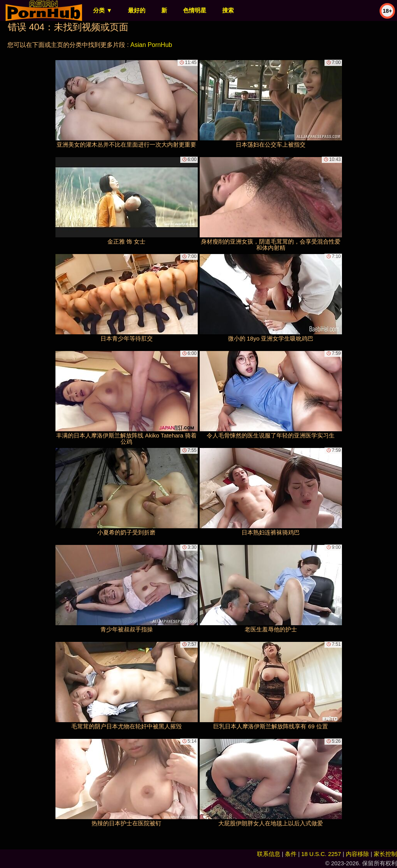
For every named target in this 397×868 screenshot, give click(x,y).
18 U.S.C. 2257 (321, 854)
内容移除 (357, 854)
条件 (291, 854)
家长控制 (385, 854)
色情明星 (195, 10)
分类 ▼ (103, 10)
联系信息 (269, 854)
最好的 (137, 10)
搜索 (228, 10)
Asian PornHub (151, 45)
